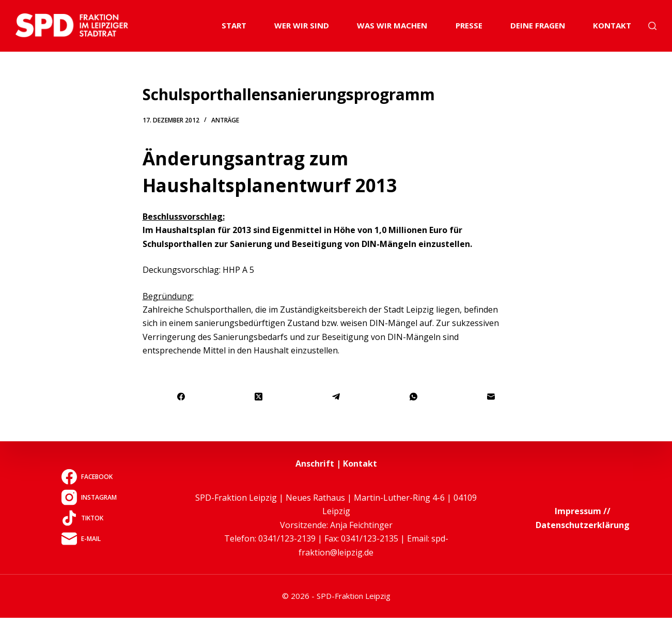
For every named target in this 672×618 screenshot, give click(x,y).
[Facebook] (182, 397)
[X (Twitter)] (259, 397)
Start (234, 25)
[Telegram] (336, 397)
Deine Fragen (538, 25)
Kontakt (612, 25)
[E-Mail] (491, 397)
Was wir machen (392, 25)
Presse (469, 25)
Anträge (225, 120)
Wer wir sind (302, 25)
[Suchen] (652, 26)
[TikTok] (89, 518)
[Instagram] (89, 497)
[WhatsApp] (414, 397)
